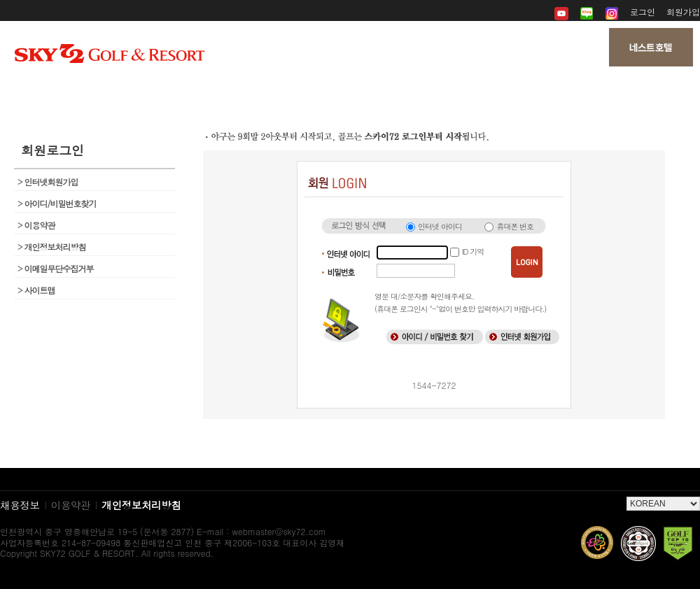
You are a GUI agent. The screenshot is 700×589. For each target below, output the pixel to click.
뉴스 (350, 91)
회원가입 (683, 12)
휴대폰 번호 (515, 226)
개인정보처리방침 (52, 247)
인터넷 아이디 (440, 226)
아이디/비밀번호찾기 (57, 203)
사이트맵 (36, 290)
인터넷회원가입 (48, 182)
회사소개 (117, 91)
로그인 (643, 12)
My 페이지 (583, 91)
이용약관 (36, 225)
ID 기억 (473, 251)
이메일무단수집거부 (56, 268)
